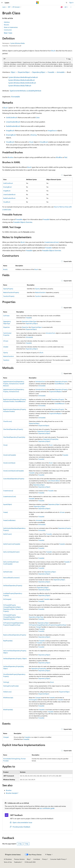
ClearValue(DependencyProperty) (13, 429)
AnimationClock (50, 333)
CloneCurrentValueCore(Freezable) (13, 471)
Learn (4, 7)
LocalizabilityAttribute (34, 91)
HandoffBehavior (60, 384)
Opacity (37, 289)
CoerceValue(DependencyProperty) (14, 479)
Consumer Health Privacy (58, 859)
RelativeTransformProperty (11, 292)
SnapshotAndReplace (55, 391)
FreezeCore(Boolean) (9, 520)
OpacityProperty (8, 289)
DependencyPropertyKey (51, 439)
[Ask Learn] (62, 7)
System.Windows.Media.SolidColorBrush (22, 83)
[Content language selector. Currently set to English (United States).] (13, 855)
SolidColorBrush (12, 117)
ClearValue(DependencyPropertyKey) (14, 437)
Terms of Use (8, 862)
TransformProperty (9, 296)
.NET (9, 7)
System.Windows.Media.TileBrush (20, 86)
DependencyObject (39, 72)
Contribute (37, 859)
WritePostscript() (8, 698)
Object (13, 72)
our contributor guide (47, 808)
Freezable (51, 72)
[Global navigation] (2, 3)
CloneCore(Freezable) (10, 455)
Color (38, 117)
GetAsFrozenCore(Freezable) (12, 544)
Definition (7, 22)
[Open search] (67, 3)
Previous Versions (19, 859)
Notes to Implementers (11, 27)
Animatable (61, 72)
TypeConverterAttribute (18, 91)
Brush (53, 51)
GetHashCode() (8, 572)
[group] (37, 64)
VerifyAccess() (7, 692)
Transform (38, 296)
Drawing (34, 135)
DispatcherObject (24, 72)
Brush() (5, 269)
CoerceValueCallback (54, 481)
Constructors (8, 30)
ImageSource (52, 130)
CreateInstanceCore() (52, 242)
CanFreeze (6, 316)
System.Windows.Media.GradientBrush (22, 80)
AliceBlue (59, 157)
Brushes (11, 157)
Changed (38, 627)
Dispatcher (6, 327)
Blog (28, 859)
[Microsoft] (37, 3)
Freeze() (6, 512)
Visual (31, 142)
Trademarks (17, 862)
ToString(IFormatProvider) (11, 686)
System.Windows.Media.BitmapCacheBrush (23, 77)
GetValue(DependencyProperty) (13, 585)
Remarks (6, 25)
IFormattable (15, 97)
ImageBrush (10, 130)
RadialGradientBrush (13, 126)
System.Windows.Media (17, 43)
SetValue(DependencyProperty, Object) (15, 658)
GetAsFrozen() (7, 534)
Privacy (44, 859)
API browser (16, 7)
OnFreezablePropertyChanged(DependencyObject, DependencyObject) (12, 617)
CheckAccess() (8, 421)
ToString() (6, 682)
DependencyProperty (61, 382)
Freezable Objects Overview (23, 222)
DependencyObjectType (29, 321)
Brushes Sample (12, 793)
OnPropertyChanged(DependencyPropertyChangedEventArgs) (48, 625)
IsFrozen (6, 341)
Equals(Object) (8, 504)
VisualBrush (10, 142)
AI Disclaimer (8, 859)
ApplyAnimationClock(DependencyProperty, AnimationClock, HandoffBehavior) (14, 384)
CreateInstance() (8, 491)
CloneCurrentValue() (9, 463)
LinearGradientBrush (13, 122)
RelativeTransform (40, 292)
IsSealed (6, 347)
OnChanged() (7, 599)
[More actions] (71, 7)
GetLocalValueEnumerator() (11, 578)
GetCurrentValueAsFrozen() (11, 552)
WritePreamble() (8, 710)
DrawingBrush (11, 135)
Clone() (5, 445)
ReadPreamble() (8, 641)
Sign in (71, 3)
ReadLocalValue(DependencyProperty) (15, 635)
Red (66, 157)
